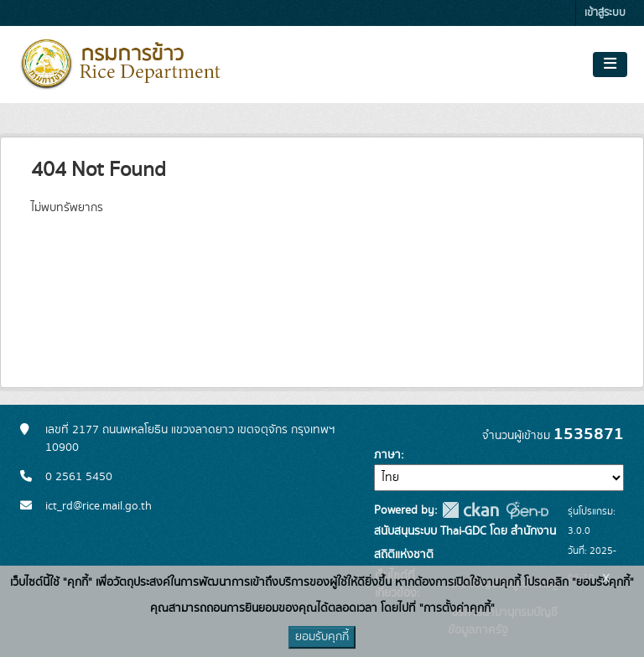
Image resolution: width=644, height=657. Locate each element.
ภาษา (387, 455)
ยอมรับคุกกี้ (322, 637)
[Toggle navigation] (610, 65)
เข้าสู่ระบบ (605, 13)
